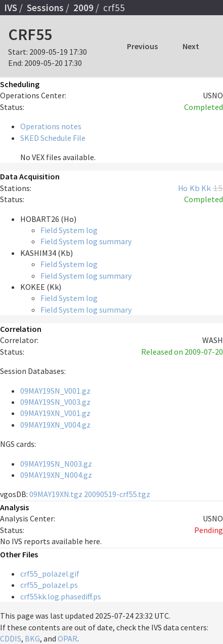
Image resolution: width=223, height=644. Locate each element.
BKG (32, 638)
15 (218, 188)
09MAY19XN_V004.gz (55, 425)
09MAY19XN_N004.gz (56, 475)
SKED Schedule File (53, 138)
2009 (83, 8)
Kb (195, 188)
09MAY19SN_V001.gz (55, 391)
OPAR (68, 638)
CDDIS (11, 638)
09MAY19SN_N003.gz (56, 464)
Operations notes (51, 126)
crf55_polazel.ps (49, 585)
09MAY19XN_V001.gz (55, 413)
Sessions (45, 8)
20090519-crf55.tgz (117, 494)
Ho (183, 188)
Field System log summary (86, 241)
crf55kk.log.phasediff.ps (61, 596)
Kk (206, 188)
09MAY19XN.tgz (56, 494)
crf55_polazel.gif (50, 574)
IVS (11, 8)
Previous (142, 46)
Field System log (69, 230)
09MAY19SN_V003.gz (55, 402)
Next (191, 46)
